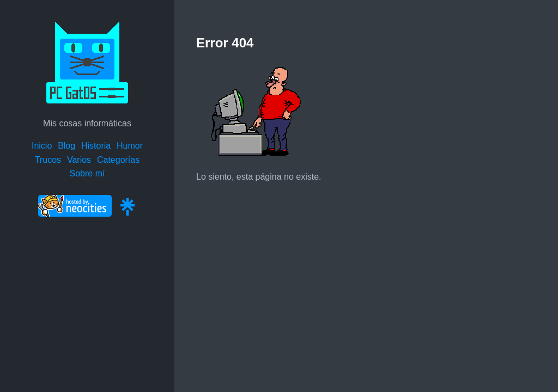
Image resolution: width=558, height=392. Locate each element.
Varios (79, 160)
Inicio (42, 146)
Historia (96, 146)
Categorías (118, 160)
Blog (66, 146)
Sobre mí (87, 173)
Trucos (48, 160)
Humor (130, 146)
